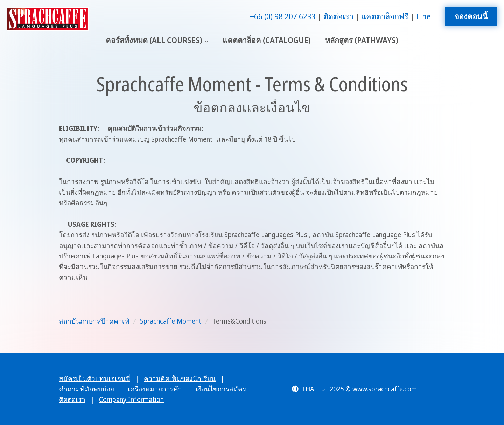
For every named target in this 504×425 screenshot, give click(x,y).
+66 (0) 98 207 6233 (283, 16)
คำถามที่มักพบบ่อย (87, 389)
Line (423, 16)
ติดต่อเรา (338, 16)
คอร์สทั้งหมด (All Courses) (154, 40)
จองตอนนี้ (471, 16)
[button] (309, 389)
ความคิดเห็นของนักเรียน (180, 378)
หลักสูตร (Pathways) (362, 40)
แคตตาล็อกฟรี (385, 16)
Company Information (131, 399)
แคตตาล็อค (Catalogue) (267, 40)
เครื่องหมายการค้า (155, 389)
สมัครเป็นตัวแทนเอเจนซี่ (95, 378)
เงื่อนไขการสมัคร (221, 389)
